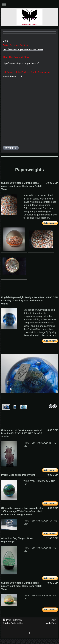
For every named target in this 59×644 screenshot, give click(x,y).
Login (53, 620)
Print (7, 620)
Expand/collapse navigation (29, 4)
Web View (51, 623)
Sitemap (17, 620)
